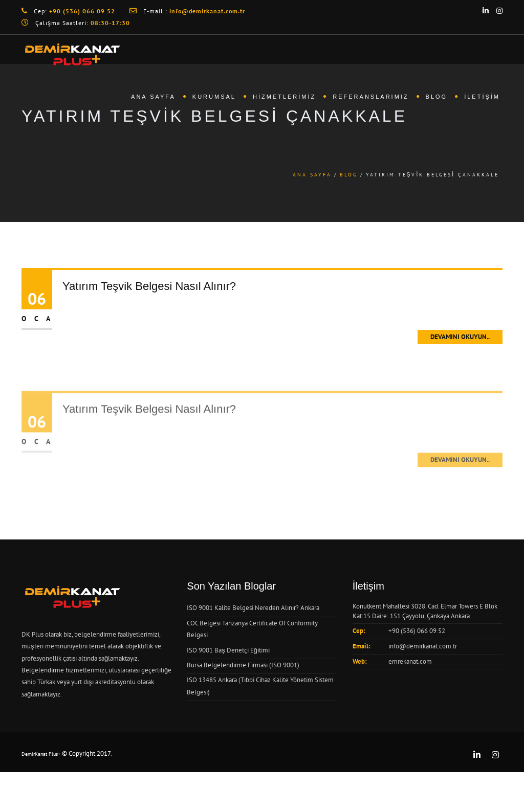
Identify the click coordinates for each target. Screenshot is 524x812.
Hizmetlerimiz (284, 97)
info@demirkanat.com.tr (423, 646)
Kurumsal (214, 97)
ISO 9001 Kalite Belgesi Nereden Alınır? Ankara (253, 608)
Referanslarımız (370, 97)
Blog (437, 97)
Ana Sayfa (153, 97)
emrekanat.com (410, 661)
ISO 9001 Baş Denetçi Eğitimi (228, 650)
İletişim (482, 97)
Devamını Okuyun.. (460, 337)
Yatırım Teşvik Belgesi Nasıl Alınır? (149, 286)
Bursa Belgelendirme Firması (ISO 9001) (243, 665)
